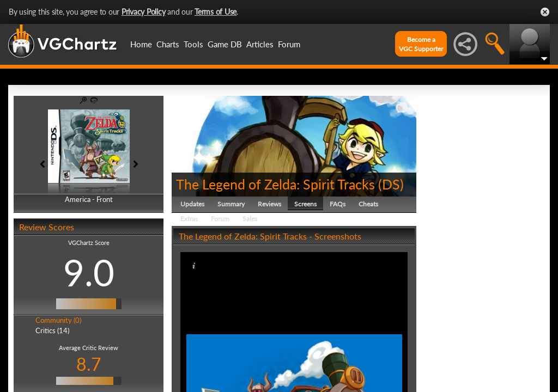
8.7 (89, 364)
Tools (193, 44)
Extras (189, 219)
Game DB (225, 44)
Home (141, 44)
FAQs (338, 204)
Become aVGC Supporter (421, 44)
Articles (260, 44)
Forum (289, 44)
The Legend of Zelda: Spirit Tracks (275, 184)
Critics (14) (52, 330)
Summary (231, 204)
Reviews (269, 204)
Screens (305, 204)
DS (391, 184)
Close (545, 12)
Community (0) (58, 320)
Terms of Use (216, 12)
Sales (250, 219)
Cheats (368, 204)
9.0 (89, 272)
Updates (192, 204)
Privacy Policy (144, 12)
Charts (168, 44)
